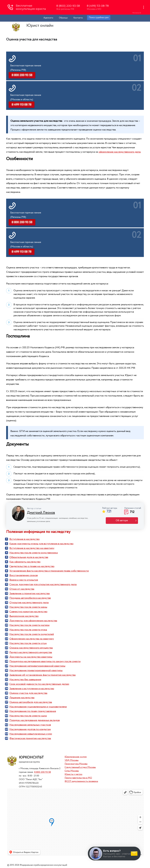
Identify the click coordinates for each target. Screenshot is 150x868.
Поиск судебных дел (99, 18)
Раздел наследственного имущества (31, 652)
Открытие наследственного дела (29, 603)
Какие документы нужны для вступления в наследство (41, 544)
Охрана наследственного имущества (31, 648)
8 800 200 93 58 (43, 772)
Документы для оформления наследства (33, 621)
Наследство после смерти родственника (34, 553)
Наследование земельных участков (30, 725)
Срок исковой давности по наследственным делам (39, 684)
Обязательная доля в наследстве (29, 557)
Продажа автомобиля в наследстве (30, 598)
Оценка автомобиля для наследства (31, 702)
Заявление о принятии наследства (30, 594)
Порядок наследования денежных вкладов (34, 720)
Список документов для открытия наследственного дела (43, 584)
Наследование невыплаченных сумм (31, 734)
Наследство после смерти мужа (28, 630)
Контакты (78, 18)
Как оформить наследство (25, 562)
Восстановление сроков (24, 575)
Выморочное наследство (24, 616)
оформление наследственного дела (120, 152)
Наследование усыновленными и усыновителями (38, 707)
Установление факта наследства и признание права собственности (49, 571)
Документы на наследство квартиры (31, 657)
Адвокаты (48, 18)
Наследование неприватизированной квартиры (37, 666)
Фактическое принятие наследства (30, 738)
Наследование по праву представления (33, 711)
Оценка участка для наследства (28, 693)
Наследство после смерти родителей (32, 634)
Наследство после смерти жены (28, 607)
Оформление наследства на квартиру (32, 639)
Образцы (63, 18)
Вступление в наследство (24, 539)
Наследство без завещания (25, 680)
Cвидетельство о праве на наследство (32, 566)
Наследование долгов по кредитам (30, 729)
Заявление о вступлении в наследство (32, 689)
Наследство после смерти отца (28, 643)
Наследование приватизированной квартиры (36, 671)
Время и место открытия (24, 580)
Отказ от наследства (22, 589)
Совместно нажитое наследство (28, 612)
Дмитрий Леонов (41, 513)
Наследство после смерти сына (28, 716)
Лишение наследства (22, 698)
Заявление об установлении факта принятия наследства (42, 675)
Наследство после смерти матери (29, 625)
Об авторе (122, 521)
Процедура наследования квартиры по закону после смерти (45, 661)
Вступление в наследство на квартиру (32, 548)
